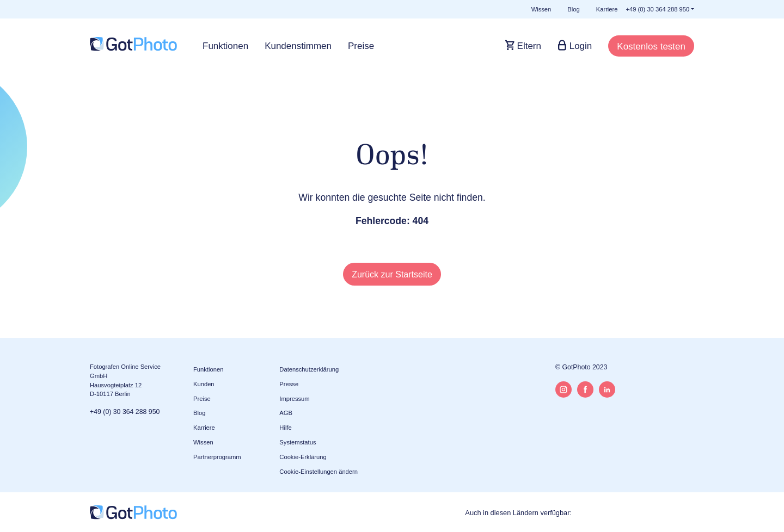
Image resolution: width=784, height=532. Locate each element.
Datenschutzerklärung (309, 369)
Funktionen (225, 46)
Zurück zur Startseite (392, 274)
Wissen (541, 9)
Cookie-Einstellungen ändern (318, 472)
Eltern (528, 46)
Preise (361, 46)
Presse (289, 384)
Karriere (607, 9)
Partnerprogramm (217, 457)
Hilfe (285, 428)
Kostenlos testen (651, 47)
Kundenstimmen (298, 46)
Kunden (204, 384)
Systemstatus (298, 442)
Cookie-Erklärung (303, 457)
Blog (573, 9)
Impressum (294, 399)
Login (579, 46)
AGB (286, 413)
